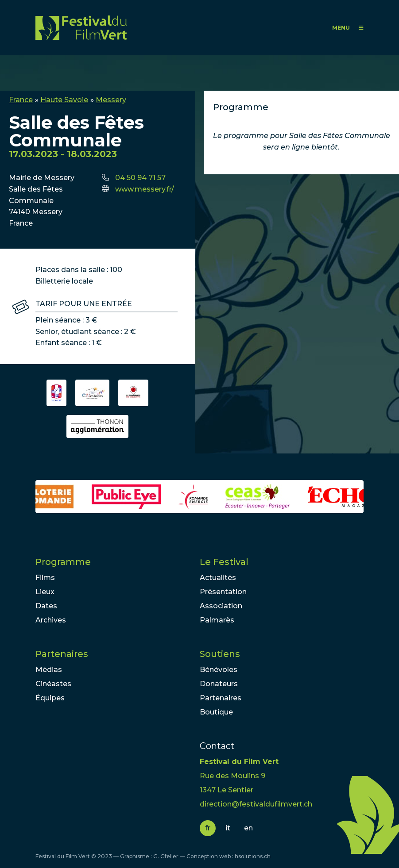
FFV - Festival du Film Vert (81, 28)
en (248, 828)
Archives (51, 620)
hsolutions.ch (253, 856)
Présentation (223, 592)
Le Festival (224, 562)
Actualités (218, 578)
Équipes (50, 698)
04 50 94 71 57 (140, 178)
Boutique (216, 712)
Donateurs (219, 684)
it (228, 828)
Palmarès (217, 620)
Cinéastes (53, 684)
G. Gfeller (166, 856)
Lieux (45, 592)
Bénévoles (219, 670)
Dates (46, 606)
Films (45, 578)
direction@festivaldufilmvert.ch (256, 804)
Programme (63, 562)
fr (208, 828)
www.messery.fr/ (145, 189)
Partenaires (62, 654)
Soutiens (220, 654)
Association (221, 606)
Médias (49, 670)
